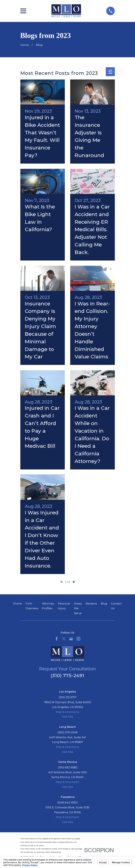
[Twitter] (64, 639)
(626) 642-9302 (67, 802)
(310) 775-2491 (67, 676)
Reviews (91, 604)
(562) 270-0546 (68, 732)
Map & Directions (67, 712)
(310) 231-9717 (67, 697)
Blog (104, 604)
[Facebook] (57, 639)
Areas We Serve (78, 608)
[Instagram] (78, 639)
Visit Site (67, 717)
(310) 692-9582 (68, 767)
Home (18, 604)
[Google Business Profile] (71, 639)
